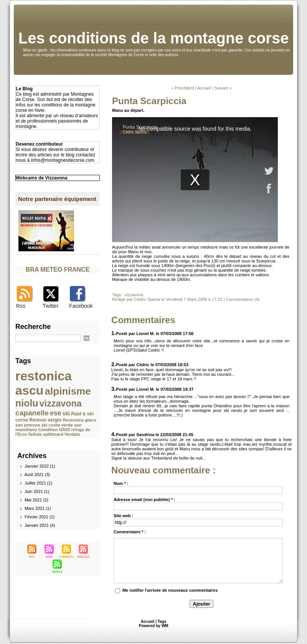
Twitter (50, 306)
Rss (21, 306)
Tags (162, 622)
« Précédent (182, 88)
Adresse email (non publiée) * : (144, 500)
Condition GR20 (54, 430)
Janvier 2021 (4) (40, 525)
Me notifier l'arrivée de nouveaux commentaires (170, 590)
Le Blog (24, 89)
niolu (27, 403)
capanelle (32, 413)
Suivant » (223, 88)
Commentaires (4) (243, 299)
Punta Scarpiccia (149, 101)
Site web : (123, 516)
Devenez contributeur (39, 144)
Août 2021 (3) (37, 475)
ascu (29, 390)
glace (90, 420)
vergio (54, 420)
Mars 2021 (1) (38, 508)
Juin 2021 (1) (37, 491)
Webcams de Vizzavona (41, 178)
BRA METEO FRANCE (58, 270)
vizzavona (61, 403)
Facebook (81, 306)
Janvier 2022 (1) (40, 466)
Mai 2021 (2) (36, 500)
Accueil (204, 88)
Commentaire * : (130, 532)
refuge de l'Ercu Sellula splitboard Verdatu (53, 432)
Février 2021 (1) (40, 517)
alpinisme (68, 391)
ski (66, 413)
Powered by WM (154, 626)
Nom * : (121, 483)
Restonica (73, 420)
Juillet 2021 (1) (38, 483)
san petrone (28, 425)
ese (55, 413)
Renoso (38, 420)
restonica (44, 376)
